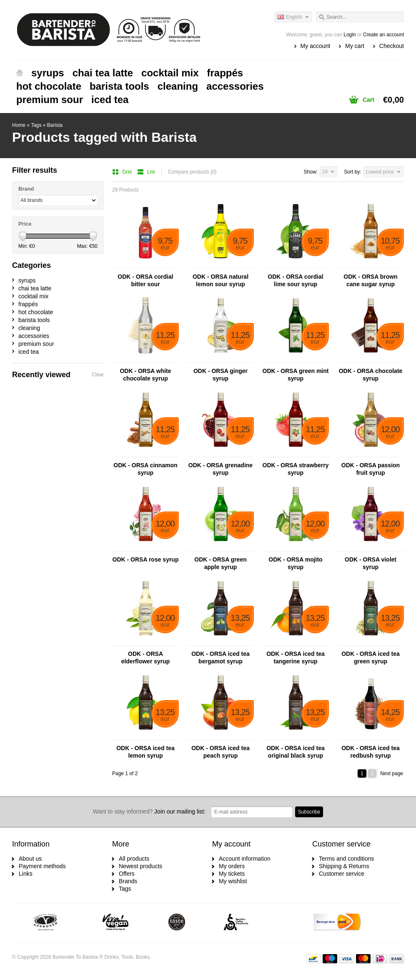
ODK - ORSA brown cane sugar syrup (370, 280)
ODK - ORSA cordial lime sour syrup (295, 280)
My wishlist (233, 881)
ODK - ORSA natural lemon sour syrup (221, 280)
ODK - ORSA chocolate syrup (371, 375)
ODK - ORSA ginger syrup (221, 375)
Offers (127, 874)
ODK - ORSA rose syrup (146, 559)
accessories (235, 86)
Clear (98, 375)
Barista (55, 125)
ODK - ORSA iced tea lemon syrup (145, 752)
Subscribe (309, 812)
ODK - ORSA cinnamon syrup (145, 469)
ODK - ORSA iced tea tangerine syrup (296, 658)
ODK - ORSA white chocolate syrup (145, 375)
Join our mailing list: (149, 811)
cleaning (178, 86)
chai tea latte (103, 73)
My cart (355, 46)
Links (26, 874)
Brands (128, 881)
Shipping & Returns (344, 866)
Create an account (383, 35)
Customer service (342, 874)
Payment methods (42, 866)
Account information (245, 859)
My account (316, 46)
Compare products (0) (192, 172)
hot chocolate (49, 86)
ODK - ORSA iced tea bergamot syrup (221, 658)
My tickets (232, 874)
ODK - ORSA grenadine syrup (221, 469)
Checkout (392, 46)
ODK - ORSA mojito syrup (295, 563)
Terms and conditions (346, 859)
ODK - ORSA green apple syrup (221, 563)
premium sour (50, 100)
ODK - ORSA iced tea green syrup (371, 658)
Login (350, 35)
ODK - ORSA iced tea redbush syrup (371, 752)
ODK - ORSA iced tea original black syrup (296, 752)
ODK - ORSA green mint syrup (296, 375)
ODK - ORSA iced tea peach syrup (221, 752)
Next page (392, 773)
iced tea (110, 100)
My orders (232, 866)
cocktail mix (170, 73)
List (146, 172)
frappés (225, 73)
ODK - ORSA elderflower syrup (146, 658)
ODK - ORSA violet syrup (371, 563)
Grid (123, 172)
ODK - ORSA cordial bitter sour (145, 280)
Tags (36, 125)
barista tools (119, 86)
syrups (48, 73)
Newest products (140, 866)
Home (20, 73)
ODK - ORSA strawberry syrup (296, 469)
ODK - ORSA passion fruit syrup (371, 469)
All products (134, 859)
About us (30, 859)
